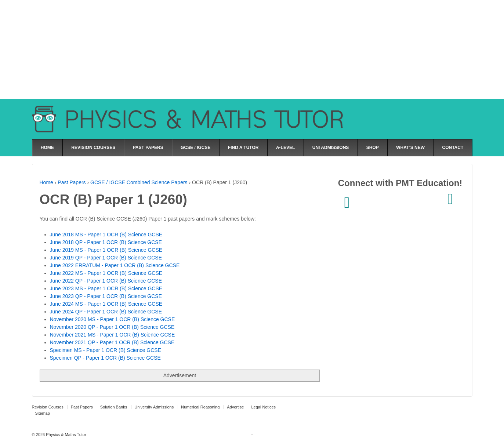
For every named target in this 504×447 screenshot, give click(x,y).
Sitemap (43, 413)
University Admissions (154, 407)
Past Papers (72, 182)
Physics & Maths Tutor (65, 435)
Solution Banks (114, 407)
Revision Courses (48, 407)
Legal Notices (263, 407)
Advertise (235, 407)
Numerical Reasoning (200, 407)
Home (46, 182)
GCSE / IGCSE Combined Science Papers (139, 182)
